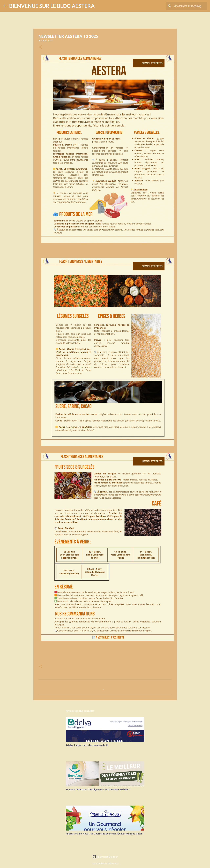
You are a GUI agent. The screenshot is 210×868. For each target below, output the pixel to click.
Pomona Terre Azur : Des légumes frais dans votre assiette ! (98, 789)
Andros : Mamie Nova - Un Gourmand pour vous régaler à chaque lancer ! (105, 834)
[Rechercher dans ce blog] (190, 6)
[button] (41, 47)
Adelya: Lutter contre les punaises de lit (87, 745)
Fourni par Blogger (105, 857)
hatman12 (114, 863)
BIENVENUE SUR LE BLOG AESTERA (52, 6)
